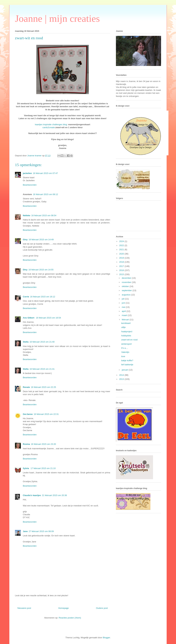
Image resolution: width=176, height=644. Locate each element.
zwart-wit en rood (129, 340)
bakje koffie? (127, 360)
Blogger (106, 638)
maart (125, 315)
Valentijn (125, 352)
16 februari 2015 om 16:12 (43, 297)
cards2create (49, 127)
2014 (122, 375)
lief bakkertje (127, 365)
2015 (122, 274)
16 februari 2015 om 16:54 (49, 318)
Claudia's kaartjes (32, 495)
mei (124, 307)
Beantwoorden (30, 185)
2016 (122, 270)
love (123, 356)
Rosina (26, 444)
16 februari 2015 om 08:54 (44, 215)
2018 (122, 262)
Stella (26, 342)
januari (125, 370)
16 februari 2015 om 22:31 (46, 414)
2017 (122, 266)
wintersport (126, 344)
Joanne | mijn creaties (57, 18)
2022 (122, 245)
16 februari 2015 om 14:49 (41, 240)
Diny (25, 270)
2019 (122, 258)
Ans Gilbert (29, 318)
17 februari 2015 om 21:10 (43, 468)
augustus (126, 295)
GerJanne (28, 414)
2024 (122, 241)
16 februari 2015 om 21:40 (42, 342)
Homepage (64, 608)
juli (123, 299)
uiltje (123, 327)
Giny (25, 240)
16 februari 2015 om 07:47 (45, 173)
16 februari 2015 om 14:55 (41, 270)
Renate (26, 387)
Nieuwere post (24, 608)
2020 (122, 254)
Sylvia (26, 468)
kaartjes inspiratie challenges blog (51, 124)
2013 (122, 379)
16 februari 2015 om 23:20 (43, 444)
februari (126, 320)
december (127, 278)
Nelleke (27, 215)
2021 (122, 249)
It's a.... (125, 348)
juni (124, 303)
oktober (126, 286)
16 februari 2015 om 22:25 (43, 387)
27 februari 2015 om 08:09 (41, 531)
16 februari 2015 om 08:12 (46, 194)
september (127, 290)
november (127, 282)
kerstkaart (126, 323)
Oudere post (102, 608)
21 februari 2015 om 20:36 (54, 495)
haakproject (127, 331)
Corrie (26, 297)
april (124, 311)
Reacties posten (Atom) (70, 618)
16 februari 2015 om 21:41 (42, 369)
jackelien (27, 173)
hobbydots (126, 336)
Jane (25, 531)
